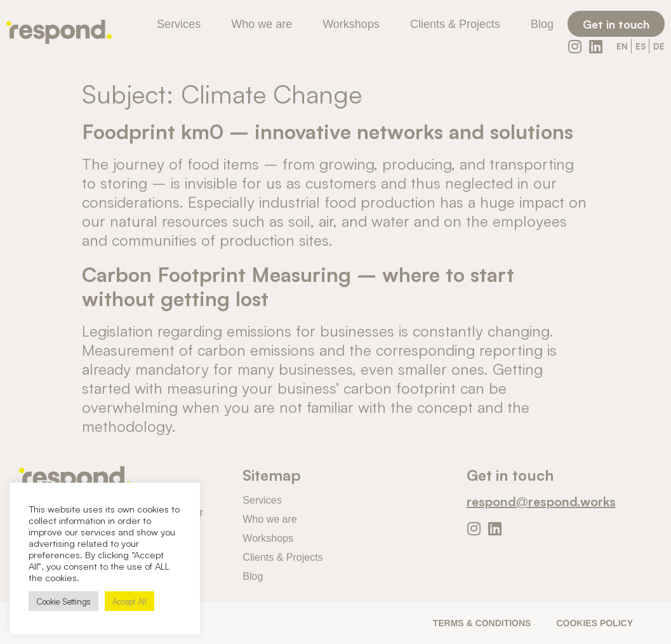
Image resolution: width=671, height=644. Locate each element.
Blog (542, 24)
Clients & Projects (455, 24)
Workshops (351, 24)
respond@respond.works (541, 500)
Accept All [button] (130, 601)
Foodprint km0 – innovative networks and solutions (328, 130)
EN (622, 46)
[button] (616, 24)
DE (659, 46)
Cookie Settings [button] (63, 601)
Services (179, 24)
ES (641, 46)
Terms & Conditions (482, 623)
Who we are (262, 24)
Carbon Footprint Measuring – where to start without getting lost (298, 285)
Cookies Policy (595, 623)
